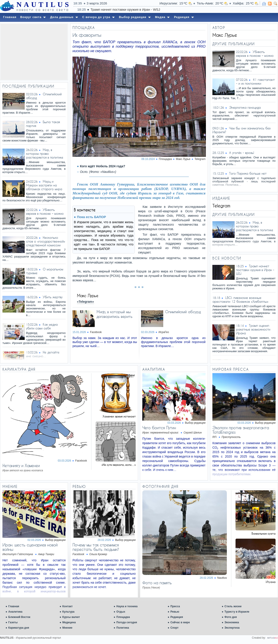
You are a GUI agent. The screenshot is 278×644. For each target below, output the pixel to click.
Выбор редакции (195, 423)
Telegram (200, 159)
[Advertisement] (34, 52)
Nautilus (222, 578)
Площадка (123, 617)
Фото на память (157, 583)
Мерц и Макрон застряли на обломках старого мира (44, 185)
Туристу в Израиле (237, 612)
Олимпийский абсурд (183, 312)
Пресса (175, 606)
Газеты (13, 622)
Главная (14, 606)
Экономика (232, 622)
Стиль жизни (233, 606)
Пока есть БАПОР (91, 217)
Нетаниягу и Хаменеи (21, 466)
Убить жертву (53, 297)
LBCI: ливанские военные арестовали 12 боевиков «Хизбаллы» (240, 300)
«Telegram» (86, 302)
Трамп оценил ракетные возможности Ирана (253, 329)
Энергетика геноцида (245, 107)
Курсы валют (71, 617)
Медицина (69, 622)
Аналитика (15, 612)
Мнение (67, 628)
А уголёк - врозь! (242, 153)
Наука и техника (127, 606)
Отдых (121, 612)
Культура (68, 612)
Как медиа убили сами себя (42, 326)
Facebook (96, 332)
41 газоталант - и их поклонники (255, 82)
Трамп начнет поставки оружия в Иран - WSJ (255, 270)
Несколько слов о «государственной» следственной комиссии (46, 241)
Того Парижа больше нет (248, 173)
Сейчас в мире (180, 622)
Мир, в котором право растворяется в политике (45, 154)
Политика (123, 628)
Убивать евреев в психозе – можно (45, 212)
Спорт (174, 628)
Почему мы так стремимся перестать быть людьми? (96, 547)
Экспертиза (232, 628)
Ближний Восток (19, 617)
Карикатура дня (19, 628)
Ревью (175, 612)
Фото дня (231, 617)
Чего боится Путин (159, 428)
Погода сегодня (127, 622)
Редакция (177, 617)
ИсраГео (164, 332)
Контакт (67, 606)
